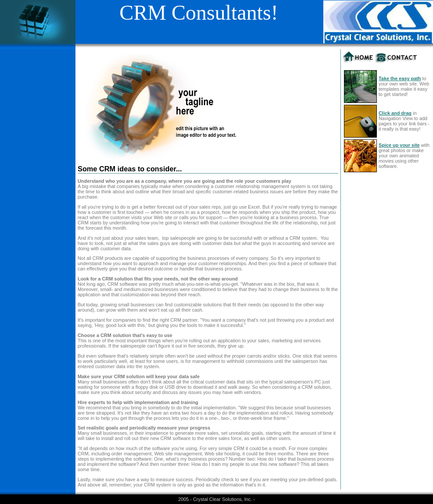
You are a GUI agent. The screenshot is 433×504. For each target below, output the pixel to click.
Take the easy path (400, 78)
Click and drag (395, 113)
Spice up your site (399, 145)
